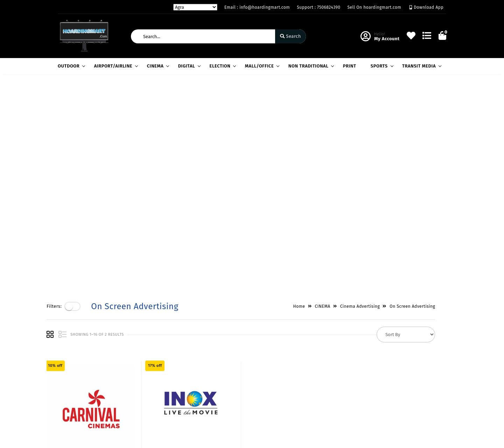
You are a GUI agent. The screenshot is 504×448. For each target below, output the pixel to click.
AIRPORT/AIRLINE (115, 66)
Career (131, 387)
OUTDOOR (70, 66)
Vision (131, 367)
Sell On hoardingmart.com (374, 7)
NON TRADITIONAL (310, 66)
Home (310, 98)
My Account (203, 367)
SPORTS (381, 66)
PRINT (350, 66)
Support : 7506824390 (318, 7)
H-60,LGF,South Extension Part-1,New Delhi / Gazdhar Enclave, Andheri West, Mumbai (302, 365)
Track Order (204, 397)
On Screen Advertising (423, 98)
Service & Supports (79, 387)
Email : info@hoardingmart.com (257, 7)
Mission (133, 377)
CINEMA (157, 66)
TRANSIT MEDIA (421, 66)
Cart (195, 387)
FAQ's (64, 397)
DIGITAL (188, 66)
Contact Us (136, 397)
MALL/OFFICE (261, 66)
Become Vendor (208, 357)
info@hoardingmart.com (295, 404)
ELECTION (222, 66)
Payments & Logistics (81, 367)
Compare (201, 377)
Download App (426, 7)
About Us (134, 357)
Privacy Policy (73, 357)
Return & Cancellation (82, 377)
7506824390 (280, 389)
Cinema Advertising (371, 98)
